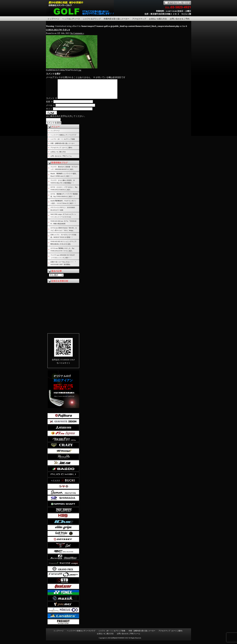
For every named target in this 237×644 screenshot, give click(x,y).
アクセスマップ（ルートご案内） (62, 151)
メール (50, 109)
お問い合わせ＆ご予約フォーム (61, 160)
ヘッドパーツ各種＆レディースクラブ (63, 139)
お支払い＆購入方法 (158, 19)
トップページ (53, 19)
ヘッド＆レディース (71, 19)
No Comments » (77, 33)
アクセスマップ (139, 19)
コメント (52, 102)
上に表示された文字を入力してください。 (66, 120)
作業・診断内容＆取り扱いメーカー (63, 147)
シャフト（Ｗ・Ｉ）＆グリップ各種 (63, 143)
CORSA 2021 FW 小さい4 (58, 30)
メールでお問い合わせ (177, 3)
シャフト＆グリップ (92, 19)
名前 (49, 105)
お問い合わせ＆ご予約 (180, 19)
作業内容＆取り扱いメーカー (116, 19)
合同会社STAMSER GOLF (120, 642)
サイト (49, 113)
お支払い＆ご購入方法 (58, 155)
